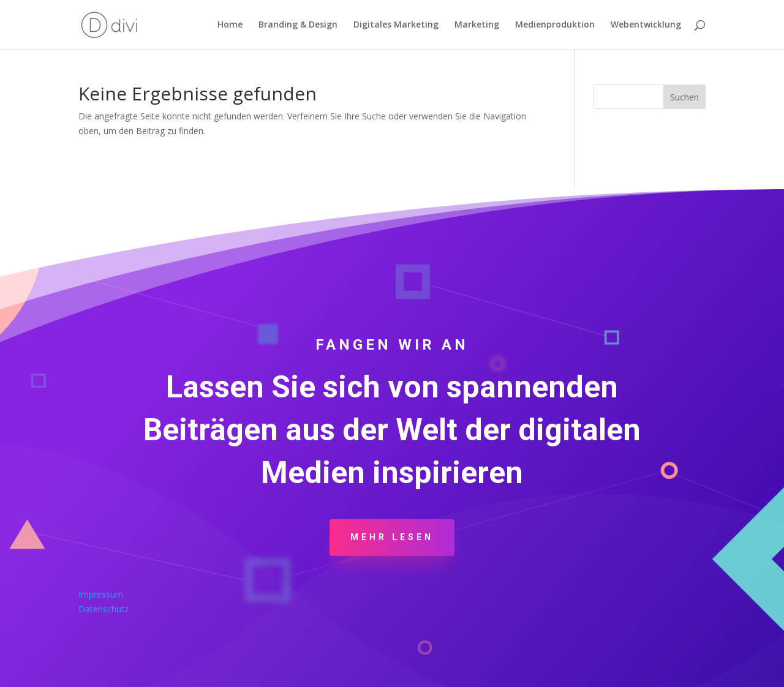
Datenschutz (104, 609)
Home (230, 25)
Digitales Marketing (396, 25)
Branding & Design (298, 25)
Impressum (101, 594)
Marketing (477, 25)
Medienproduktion (555, 25)
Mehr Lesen (392, 537)
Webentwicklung (646, 25)
